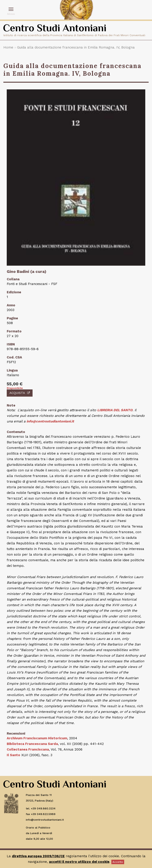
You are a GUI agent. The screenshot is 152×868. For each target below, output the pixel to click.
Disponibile (15, 388)
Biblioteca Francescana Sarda (32, 744)
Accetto (118, 862)
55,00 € (15, 384)
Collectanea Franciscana (28, 749)
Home (8, 47)
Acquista (20, 393)
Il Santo (13, 755)
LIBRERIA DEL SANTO (115, 410)
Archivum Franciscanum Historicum (37, 738)
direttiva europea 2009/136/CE (38, 856)
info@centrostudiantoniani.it (50, 421)
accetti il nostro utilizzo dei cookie (79, 862)
